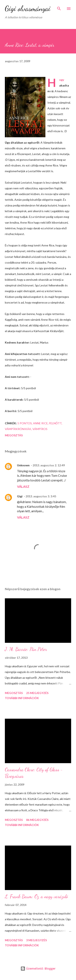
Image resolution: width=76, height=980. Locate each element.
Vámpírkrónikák (18, 429)
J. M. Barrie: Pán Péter (26, 649)
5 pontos (25, 423)
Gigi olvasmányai (28, 8)
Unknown (23, 465)
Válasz (23, 486)
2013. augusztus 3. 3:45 (41, 496)
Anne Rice (40, 423)
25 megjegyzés (37, 693)
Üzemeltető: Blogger (38, 968)
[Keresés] (59, 7)
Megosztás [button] (14, 435)
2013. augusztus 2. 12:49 (49, 465)
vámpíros (40, 429)
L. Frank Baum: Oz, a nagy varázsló (36, 896)
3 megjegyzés (36, 940)
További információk (22, 698)
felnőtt (55, 423)
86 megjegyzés (37, 820)
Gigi (20, 496)
